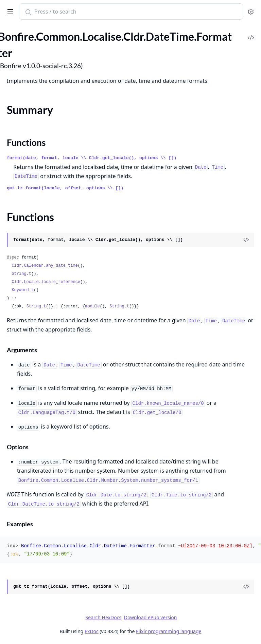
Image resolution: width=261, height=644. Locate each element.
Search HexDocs (103, 618)
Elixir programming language (169, 631)
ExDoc (92, 631)
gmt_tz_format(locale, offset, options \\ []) (65, 188)
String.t (21, 274)
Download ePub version (151, 617)
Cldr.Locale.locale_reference (46, 282)
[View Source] (246, 240)
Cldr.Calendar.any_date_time (45, 266)
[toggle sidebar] (9, 11)
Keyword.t (23, 290)
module (92, 306)
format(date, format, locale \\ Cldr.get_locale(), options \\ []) (92, 158)
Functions (26, 143)
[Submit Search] (27, 12)
